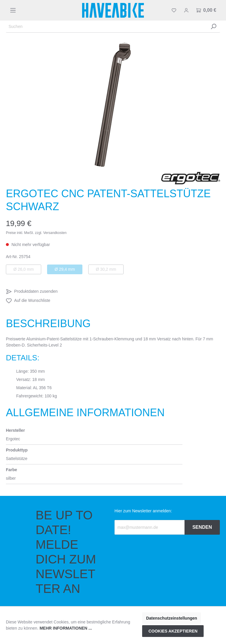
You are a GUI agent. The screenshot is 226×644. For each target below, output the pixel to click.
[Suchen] (106, 27)
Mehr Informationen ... (66, 628)
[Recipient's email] (150, 527)
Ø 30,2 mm (106, 269)
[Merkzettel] (174, 10)
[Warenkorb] (206, 10)
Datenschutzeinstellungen (171, 618)
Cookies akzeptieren (173, 631)
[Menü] (13, 10)
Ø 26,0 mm (23, 269)
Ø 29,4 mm (65, 269)
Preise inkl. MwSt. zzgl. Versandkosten (36, 233)
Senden (202, 527)
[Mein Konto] (186, 10)
